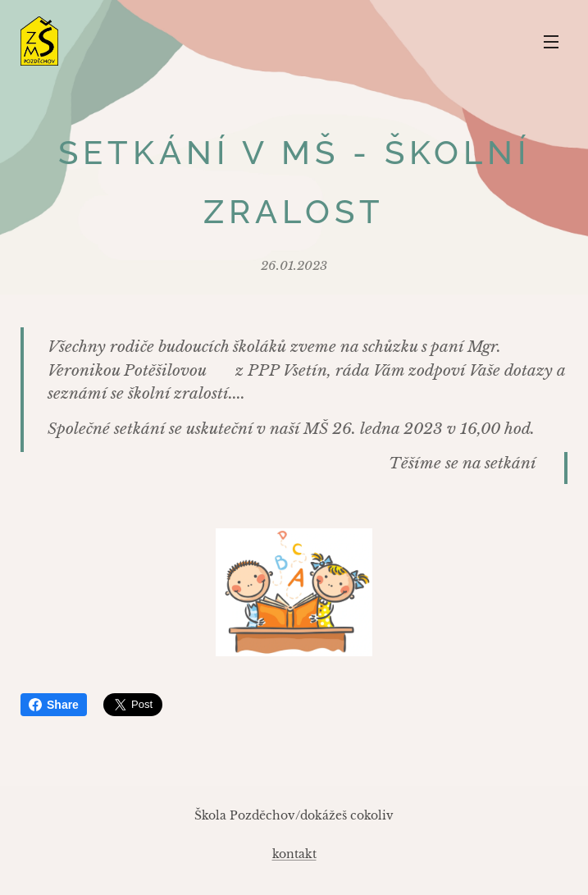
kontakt (294, 854)
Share (54, 705)
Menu (551, 42)
